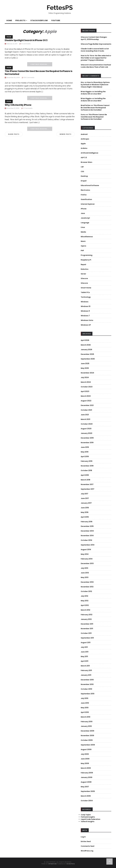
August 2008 (86, 782)
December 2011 (87, 624)
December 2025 (87, 354)
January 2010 (86, 726)
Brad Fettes (86, 105)
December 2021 (87, 405)
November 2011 (87, 629)
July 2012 (84, 596)
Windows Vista (87, 320)
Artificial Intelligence (89, 153)
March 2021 (85, 419)
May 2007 (85, 787)
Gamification (86, 199)
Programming (87, 255)
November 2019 (87, 443)
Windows (85, 302)
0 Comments (26, 44)
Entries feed (86, 841)
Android (84, 134)
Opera (83, 246)
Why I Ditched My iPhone (18, 105)
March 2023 (86, 396)
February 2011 (86, 670)
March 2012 (85, 610)
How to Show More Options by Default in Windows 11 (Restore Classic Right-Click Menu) (95, 85)
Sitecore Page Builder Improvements (96, 44)
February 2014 (87, 559)
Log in (83, 837)
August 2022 (86, 401)
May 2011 (84, 656)
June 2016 (85, 508)
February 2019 (87, 461)
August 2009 (86, 749)
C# (82, 167)
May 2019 (85, 452)
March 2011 (85, 666)
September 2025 (88, 359)
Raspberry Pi (86, 260)
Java (83, 213)
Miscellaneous (87, 237)
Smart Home (86, 288)
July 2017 (84, 494)
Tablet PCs (85, 292)
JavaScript (85, 218)
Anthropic (85, 139)
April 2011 (85, 661)
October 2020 (87, 424)
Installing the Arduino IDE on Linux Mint (93, 93)
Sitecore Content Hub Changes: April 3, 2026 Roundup (94, 38)
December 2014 (87, 531)
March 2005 (86, 796)
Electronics (85, 190)
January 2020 (86, 433)
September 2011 (87, 638)
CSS (82, 171)
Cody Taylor (86, 815)
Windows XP (86, 325)
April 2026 (85, 340)
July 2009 (85, 754)
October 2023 (87, 387)
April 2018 (85, 475)
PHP (82, 251)
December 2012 (87, 582)
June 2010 (85, 703)
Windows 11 (85, 311)
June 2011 (85, 652)
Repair (83, 264)
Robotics (85, 269)
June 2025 (85, 364)
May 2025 (85, 368)
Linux (83, 227)
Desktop (84, 176)
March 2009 (86, 768)
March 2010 (86, 717)
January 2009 (86, 777)
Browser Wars (86, 162)
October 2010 (86, 689)
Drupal (84, 181)
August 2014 (86, 550)
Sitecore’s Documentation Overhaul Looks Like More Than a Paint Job (96, 66)
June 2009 (85, 759)
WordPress (71, 864)
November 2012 (87, 587)
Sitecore (84, 278)
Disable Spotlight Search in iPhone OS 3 (26, 40)
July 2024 (85, 377)
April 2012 (85, 605)
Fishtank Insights (88, 817)
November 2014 (87, 536)
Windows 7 (85, 316)
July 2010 (85, 698)
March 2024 (86, 382)
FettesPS (60, 8)
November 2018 (87, 466)
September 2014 (88, 545)
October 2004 (87, 801)
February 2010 (87, 722)
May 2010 (85, 708)
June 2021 (85, 415)
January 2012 (86, 619)
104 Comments (29, 78)
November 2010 (87, 684)
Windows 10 (86, 306)
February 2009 (87, 773)
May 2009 (85, 763)
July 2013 (84, 568)
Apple (83, 144)
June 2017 (85, 498)
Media (83, 232)
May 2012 (85, 601)
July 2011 (84, 647)
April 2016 (85, 517)
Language (85, 223)
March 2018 (85, 480)
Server (83, 274)
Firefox (84, 195)
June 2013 (85, 573)
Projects (21, 20)
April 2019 (85, 457)
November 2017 (87, 484)
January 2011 (86, 675)
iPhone (9, 37)
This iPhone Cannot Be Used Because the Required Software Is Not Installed (39, 73)
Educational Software (90, 185)
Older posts (14, 134)
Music (83, 241)
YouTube (56, 20)
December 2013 (87, 563)
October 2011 (86, 633)
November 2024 (87, 373)
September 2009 (88, 745)
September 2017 (88, 489)
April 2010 (85, 712)
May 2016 (85, 512)
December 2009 (87, 731)
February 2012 (87, 615)
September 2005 (88, 791)
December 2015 (87, 526)
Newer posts (66, 134)
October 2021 (86, 410)
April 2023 (85, 391)
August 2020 (86, 429)
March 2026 (86, 345)
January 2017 (86, 503)
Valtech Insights (88, 821)
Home (9, 20)
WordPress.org (87, 851)
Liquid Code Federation (91, 819)
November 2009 (87, 736)
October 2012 (86, 591)
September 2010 (88, 694)
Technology (86, 297)
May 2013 (85, 577)
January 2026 (86, 350)
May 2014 (85, 554)
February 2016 (87, 522)
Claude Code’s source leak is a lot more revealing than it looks (95, 50)
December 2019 (87, 438)
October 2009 (87, 740)
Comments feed (88, 846)
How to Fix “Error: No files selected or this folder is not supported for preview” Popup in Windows (96, 58)
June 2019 (85, 447)
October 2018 (86, 470)
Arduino (84, 148)
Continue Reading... (40, 64)
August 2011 (86, 643)
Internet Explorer (88, 204)
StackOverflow (39, 20)
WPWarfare (53, 864)
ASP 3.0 (84, 158)
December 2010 (87, 680)
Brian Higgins (86, 92)
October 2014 (86, 540)
